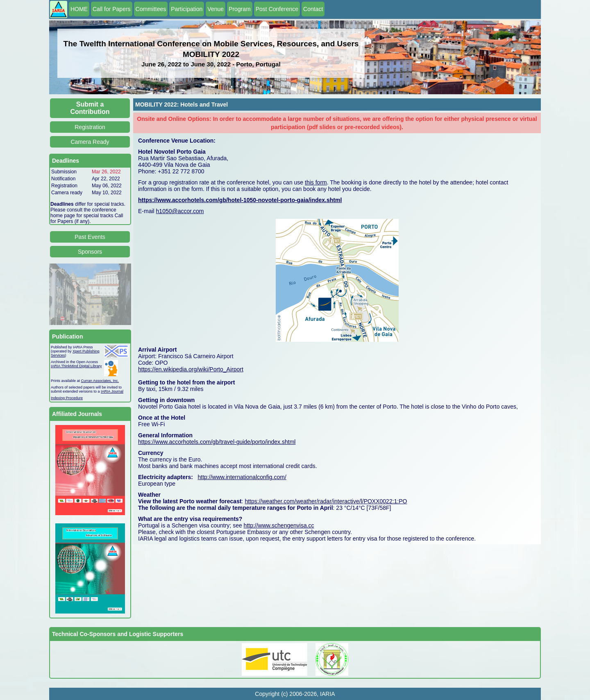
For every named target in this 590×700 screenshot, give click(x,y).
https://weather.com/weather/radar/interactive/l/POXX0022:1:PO (326, 501)
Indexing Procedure (67, 398)
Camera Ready (90, 142)
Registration (90, 127)
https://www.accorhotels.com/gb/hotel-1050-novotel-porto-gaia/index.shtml (240, 200)
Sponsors (90, 252)
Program (240, 9)
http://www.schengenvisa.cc (279, 525)
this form (316, 182)
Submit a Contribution (90, 108)
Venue (216, 9)
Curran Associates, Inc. (100, 381)
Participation (187, 9)
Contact (313, 9)
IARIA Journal (112, 391)
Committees (151, 9)
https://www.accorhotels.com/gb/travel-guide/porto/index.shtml (217, 442)
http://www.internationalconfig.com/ (242, 477)
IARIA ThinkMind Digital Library (76, 366)
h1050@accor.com (180, 211)
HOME (79, 9)
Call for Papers (112, 9)
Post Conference (277, 9)
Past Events (90, 237)
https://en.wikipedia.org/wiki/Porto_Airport (191, 369)
